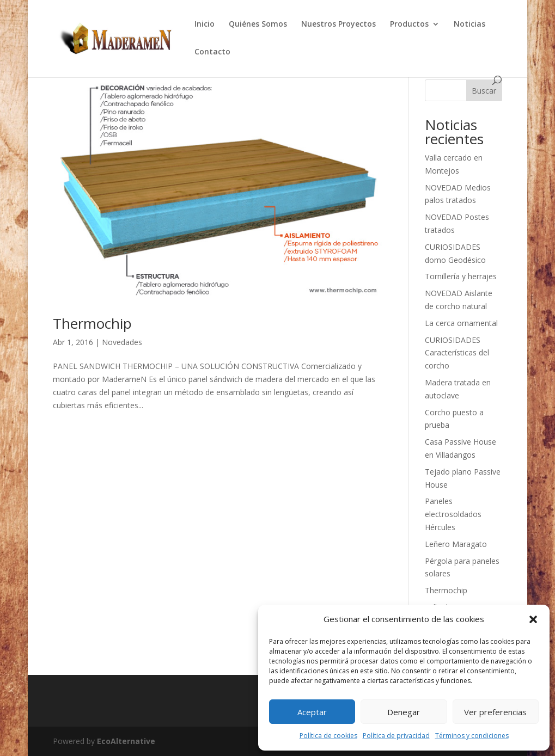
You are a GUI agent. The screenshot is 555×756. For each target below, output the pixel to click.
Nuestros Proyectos (339, 24)
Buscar (484, 91)
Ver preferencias (495, 712)
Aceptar (312, 712)
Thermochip (92, 323)
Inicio (205, 24)
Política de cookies (328, 736)
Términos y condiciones (472, 736)
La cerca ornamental (461, 323)
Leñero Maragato (456, 544)
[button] (533, 619)
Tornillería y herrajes (461, 276)
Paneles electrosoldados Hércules (453, 514)
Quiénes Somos (258, 24)
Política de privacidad (396, 736)
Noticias (469, 24)
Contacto (212, 52)
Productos (409, 24)
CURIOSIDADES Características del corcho (457, 353)
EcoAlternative (126, 741)
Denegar (404, 712)
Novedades (122, 342)
